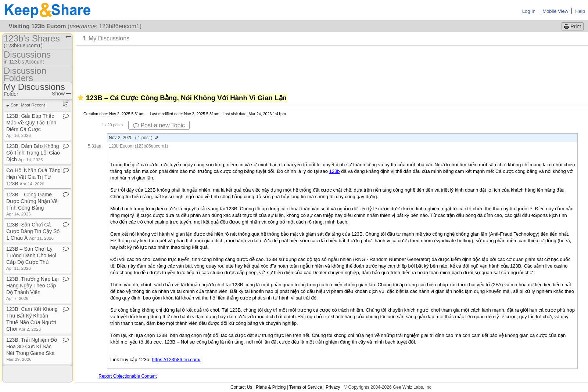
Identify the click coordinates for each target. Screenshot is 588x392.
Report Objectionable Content (128, 376)
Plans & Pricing (271, 387)
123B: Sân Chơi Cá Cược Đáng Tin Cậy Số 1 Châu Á (33, 231)
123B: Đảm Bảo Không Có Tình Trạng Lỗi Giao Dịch (33, 153)
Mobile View (555, 11)
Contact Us (241, 387)
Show (62, 94)
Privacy (333, 387)
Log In (529, 11)
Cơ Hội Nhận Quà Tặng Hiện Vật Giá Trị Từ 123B (33, 177)
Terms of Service (306, 387)
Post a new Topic (159, 125)
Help (580, 11)
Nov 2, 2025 (134, 138)
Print (573, 26)
